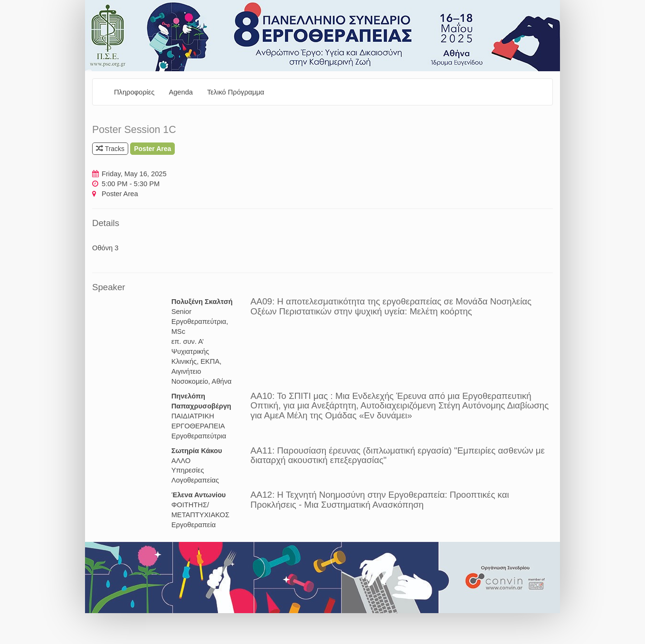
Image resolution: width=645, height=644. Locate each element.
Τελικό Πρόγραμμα (236, 92)
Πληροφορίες (134, 92)
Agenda (181, 92)
